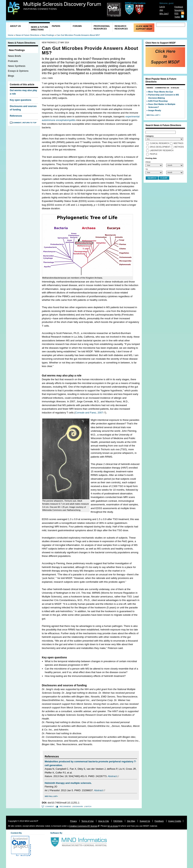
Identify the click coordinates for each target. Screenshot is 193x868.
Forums (77, 26)
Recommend (65, 806)
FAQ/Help (118, 821)
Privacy (74, 821)
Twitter (177, 17)
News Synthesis (17, 66)
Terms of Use (88, 821)
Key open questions (21, 100)
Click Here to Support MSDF (144, 28)
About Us (15, 26)
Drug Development (160, 147)
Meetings (178, 144)
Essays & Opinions (18, 71)
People (154, 154)
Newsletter (179, 10)
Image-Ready (155, 110)
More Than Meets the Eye (161, 92)
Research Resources (121, 27)
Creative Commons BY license (83, 826)
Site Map (131, 821)
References (16, 116)
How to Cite (104, 821)
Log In (162, 7)
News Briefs (14, 56)
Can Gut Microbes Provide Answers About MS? (78, 35)
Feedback (179, 7)
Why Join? (164, 14)
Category (150, 136)
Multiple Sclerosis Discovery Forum (62, 6)
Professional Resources (102, 27)
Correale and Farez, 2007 (89, 413)
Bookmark (78, 806)
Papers (56, 26)
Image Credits (175, 821)
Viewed (150, 88)
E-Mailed (175, 88)
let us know (113, 826)
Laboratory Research (162, 151)
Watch (88, 806)
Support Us (145, 821)
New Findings (48, 35)
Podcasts (13, 61)
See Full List (51, 796)
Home (11, 35)
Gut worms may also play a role (23, 92)
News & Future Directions (40, 28)
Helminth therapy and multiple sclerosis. (68, 783)
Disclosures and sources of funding (23, 108)
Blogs (11, 76)
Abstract (112, 776)
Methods (179, 147)
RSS (176, 13)
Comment (17, 123)
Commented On (162, 88)
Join (161, 10)
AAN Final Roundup (158, 101)
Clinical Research (160, 144)
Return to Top (29, 123)
